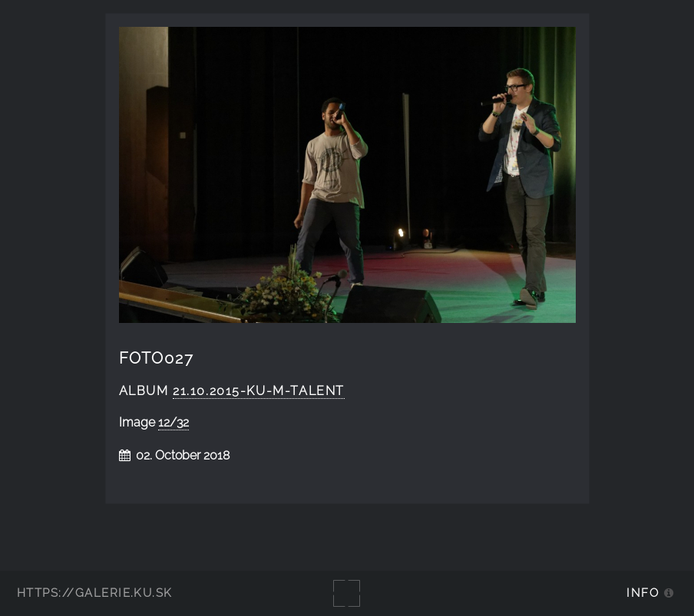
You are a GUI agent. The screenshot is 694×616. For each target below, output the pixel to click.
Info (643, 593)
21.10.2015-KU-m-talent (259, 391)
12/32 (173, 422)
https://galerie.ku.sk (95, 593)
